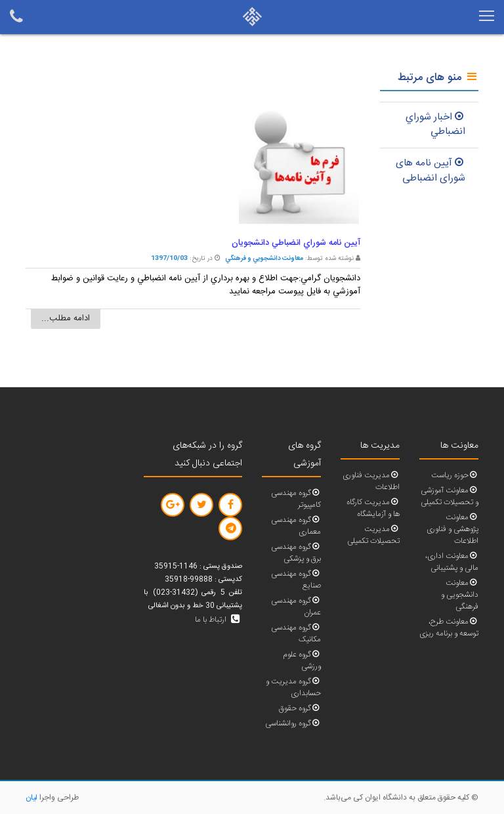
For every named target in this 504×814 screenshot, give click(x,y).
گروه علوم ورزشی (302, 661)
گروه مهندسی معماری (296, 526)
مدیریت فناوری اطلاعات (371, 482)
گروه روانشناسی (293, 724)
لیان (31, 798)
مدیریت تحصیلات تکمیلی (373, 535)
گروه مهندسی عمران (296, 607)
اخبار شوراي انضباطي (435, 125)
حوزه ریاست (455, 476)
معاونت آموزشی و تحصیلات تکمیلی (450, 497)
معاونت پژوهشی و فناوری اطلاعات (452, 529)
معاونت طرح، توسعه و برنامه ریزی (449, 628)
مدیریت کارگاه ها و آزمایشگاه (373, 508)
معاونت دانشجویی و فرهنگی (460, 595)
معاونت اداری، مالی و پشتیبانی (452, 562)
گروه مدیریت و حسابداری (293, 688)
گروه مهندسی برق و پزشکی (296, 553)
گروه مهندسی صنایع (296, 580)
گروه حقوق (300, 709)
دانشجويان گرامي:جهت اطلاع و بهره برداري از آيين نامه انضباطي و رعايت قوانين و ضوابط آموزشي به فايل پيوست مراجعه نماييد (206, 285)
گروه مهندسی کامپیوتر (296, 499)
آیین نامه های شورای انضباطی (430, 171)
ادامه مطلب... (66, 318)
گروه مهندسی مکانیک (296, 634)
